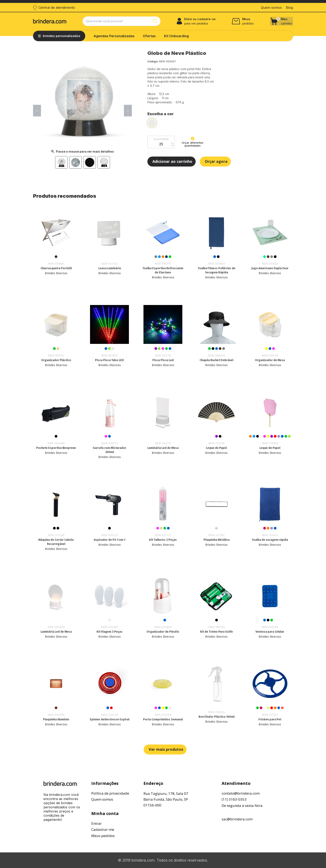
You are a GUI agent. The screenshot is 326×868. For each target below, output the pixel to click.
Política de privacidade (110, 793)
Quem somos (102, 799)
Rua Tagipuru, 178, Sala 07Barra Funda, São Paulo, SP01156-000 (166, 799)
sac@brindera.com (237, 819)
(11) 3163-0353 (234, 799)
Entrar (96, 823)
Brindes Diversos (56, 273)
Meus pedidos (103, 836)
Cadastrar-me (103, 829)
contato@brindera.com (241, 793)
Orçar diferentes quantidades (193, 142)
